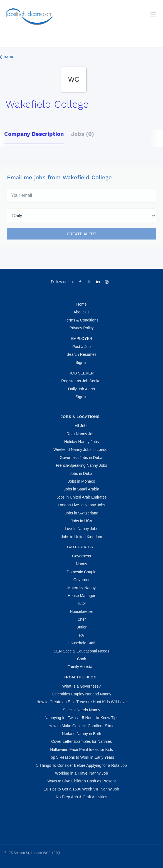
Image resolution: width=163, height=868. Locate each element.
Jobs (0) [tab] (82, 134)
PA (81, 635)
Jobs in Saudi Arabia (81, 489)
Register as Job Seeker (81, 381)
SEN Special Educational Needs (81, 651)
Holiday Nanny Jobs (82, 442)
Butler (82, 627)
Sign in (82, 362)
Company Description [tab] (34, 134)
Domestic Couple (82, 572)
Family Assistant (81, 667)
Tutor (81, 603)
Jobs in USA (81, 521)
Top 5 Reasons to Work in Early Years (82, 757)
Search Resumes (81, 354)
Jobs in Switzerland (82, 513)
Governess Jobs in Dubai (81, 458)
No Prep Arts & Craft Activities (81, 797)
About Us (81, 312)
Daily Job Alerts (81, 389)
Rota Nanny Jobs (81, 434)
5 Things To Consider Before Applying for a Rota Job (81, 765)
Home (81, 304)
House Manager (81, 596)
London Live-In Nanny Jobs (81, 505)
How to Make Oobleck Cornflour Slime (81, 726)
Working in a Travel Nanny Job (81, 773)
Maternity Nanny (81, 588)
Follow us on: (62, 282)
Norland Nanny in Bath (82, 734)
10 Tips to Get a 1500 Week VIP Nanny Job (81, 789)
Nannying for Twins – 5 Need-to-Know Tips (81, 718)
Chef (81, 619)
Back (8, 57)
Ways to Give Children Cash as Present (81, 781)
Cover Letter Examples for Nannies (81, 741)
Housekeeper (81, 611)
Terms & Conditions (81, 320)
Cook (82, 659)
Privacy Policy (81, 328)
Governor (81, 580)
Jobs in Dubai (82, 473)
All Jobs (81, 426)
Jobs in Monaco (81, 481)
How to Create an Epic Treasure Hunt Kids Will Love (81, 702)
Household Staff (81, 643)
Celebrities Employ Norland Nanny (81, 694)
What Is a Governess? (82, 686)
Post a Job (81, 347)
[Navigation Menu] (153, 14)
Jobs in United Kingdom (81, 537)
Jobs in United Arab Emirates (82, 497)
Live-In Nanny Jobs (81, 529)
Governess (81, 556)
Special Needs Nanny (82, 710)
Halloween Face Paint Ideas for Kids (81, 749)
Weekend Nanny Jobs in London (81, 449)
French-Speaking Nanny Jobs (81, 465)
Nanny (81, 564)
